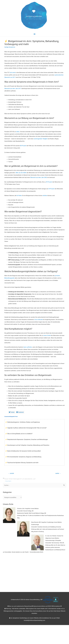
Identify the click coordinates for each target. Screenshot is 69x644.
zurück (11, 473)
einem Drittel (47, 335)
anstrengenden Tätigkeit (41, 139)
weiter (58, 473)
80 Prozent (23, 146)
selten (18, 132)
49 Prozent (49, 182)
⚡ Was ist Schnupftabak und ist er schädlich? (19, 434)
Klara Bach (8, 481)
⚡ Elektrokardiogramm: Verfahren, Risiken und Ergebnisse (23, 422)
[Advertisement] (35, 574)
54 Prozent (51, 189)
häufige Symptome (10, 47)
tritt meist (13, 73)
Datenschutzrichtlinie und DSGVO (42, 606)
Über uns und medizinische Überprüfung (20, 606)
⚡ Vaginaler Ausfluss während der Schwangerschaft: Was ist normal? (26, 428)
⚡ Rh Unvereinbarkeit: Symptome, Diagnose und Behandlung (23, 457)
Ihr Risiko (19, 196)
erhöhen (45, 196)
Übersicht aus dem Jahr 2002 (39, 177)
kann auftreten (28, 347)
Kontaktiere (57, 606)
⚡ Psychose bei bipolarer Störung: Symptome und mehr (22, 463)
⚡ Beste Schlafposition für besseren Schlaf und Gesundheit (23, 451)
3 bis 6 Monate (38, 320)
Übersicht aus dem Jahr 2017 (13, 89)
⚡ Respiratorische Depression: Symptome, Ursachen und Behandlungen (27, 439)
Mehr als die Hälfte (21, 173)
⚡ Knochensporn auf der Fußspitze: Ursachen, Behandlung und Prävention (27, 445)
